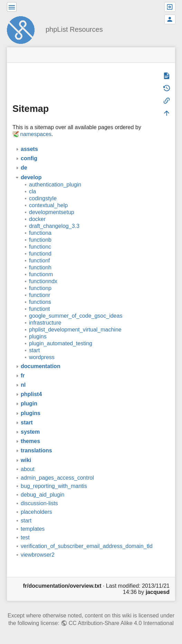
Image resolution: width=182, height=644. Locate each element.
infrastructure (45, 323)
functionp (40, 288)
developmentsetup (52, 212)
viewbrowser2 (38, 555)
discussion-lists (39, 503)
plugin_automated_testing (61, 343)
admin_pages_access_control (57, 478)
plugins (38, 337)
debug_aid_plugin (42, 495)
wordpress (42, 357)
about (28, 469)
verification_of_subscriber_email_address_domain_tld (87, 546)
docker (37, 219)
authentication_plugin (55, 185)
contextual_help (48, 205)
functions (40, 302)
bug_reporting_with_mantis (54, 486)
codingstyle (43, 198)
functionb (40, 240)
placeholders (36, 512)
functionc (40, 247)
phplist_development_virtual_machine (75, 330)
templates (33, 529)
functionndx (43, 281)
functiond (40, 254)
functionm (41, 274)
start (34, 350)
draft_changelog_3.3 (54, 226)
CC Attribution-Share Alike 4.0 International (121, 623)
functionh (40, 267)
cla (32, 191)
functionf (39, 261)
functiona (40, 233)
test (25, 537)
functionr (40, 295)
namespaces (36, 134)
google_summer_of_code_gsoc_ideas (76, 316)
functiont (39, 309)
